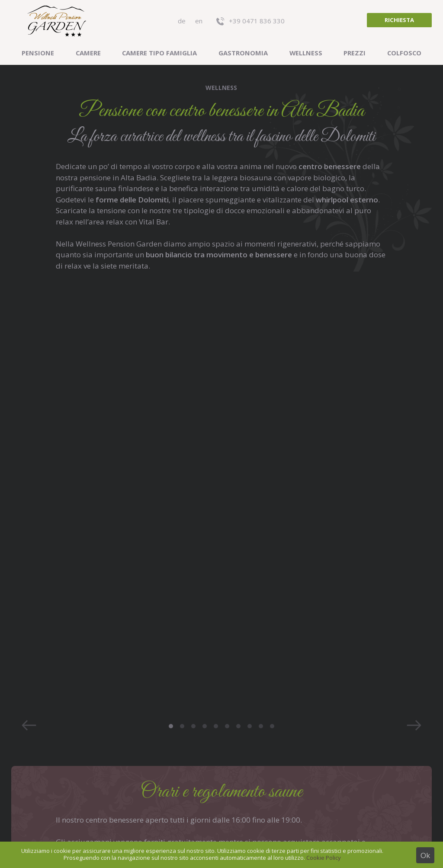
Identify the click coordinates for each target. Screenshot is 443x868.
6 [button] (227, 310)
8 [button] (250, 310)
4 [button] (205, 310)
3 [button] (193, 310)
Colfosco (404, 53)
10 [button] (272, 310)
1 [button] (171, 310)
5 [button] (216, 310)
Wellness (306, 53)
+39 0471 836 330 (251, 21)
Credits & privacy (236, 841)
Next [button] (414, 305)
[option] (222, 294)
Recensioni (246, 772)
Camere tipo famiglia (159, 53)
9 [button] (261, 310)
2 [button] (182, 310)
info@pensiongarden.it (257, 695)
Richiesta (399, 20)
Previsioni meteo (318, 772)
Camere (88, 53)
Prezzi (355, 53)
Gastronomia (243, 53)
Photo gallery (179, 772)
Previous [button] (29, 305)
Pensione (38, 53)
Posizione (112, 772)
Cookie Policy (324, 858)
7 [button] (238, 310)
